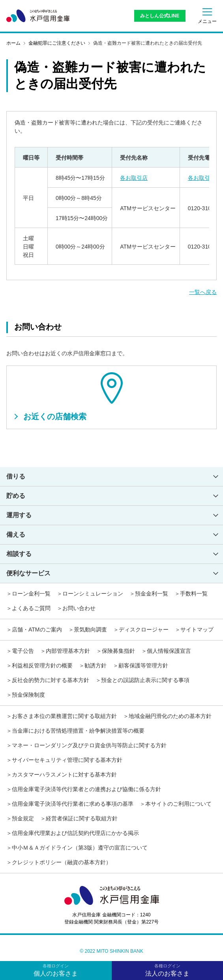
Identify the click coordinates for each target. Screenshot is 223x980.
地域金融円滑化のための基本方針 (170, 716)
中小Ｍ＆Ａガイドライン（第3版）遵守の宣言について (80, 848)
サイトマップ (197, 629)
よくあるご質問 (31, 608)
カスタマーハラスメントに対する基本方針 (64, 775)
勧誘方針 (96, 665)
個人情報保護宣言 (169, 651)
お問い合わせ (79, 608)
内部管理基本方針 (68, 651)
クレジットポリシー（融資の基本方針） (62, 862)
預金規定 (23, 818)
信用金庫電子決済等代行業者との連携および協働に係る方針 (86, 789)
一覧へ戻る (203, 292)
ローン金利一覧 (31, 594)
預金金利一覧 (152, 594)
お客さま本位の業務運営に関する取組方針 (64, 716)
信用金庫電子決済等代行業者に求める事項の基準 (73, 804)
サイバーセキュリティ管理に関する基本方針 (67, 760)
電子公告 (23, 651)
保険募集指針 (118, 651)
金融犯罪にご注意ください (57, 43)
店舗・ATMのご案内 (37, 629)
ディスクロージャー (144, 629)
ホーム (13, 43)
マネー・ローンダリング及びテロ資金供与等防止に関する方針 (89, 745)
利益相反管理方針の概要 (42, 665)
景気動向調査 (90, 629)
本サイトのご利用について (178, 804)
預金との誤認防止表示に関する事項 (145, 680)
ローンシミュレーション (93, 594)
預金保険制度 (28, 695)
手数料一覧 (194, 594)
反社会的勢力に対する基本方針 (51, 680)
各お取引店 (134, 178)
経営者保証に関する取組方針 (82, 818)
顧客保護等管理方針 (143, 665)
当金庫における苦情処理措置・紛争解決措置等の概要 (78, 731)
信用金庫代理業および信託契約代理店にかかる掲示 (75, 833)
